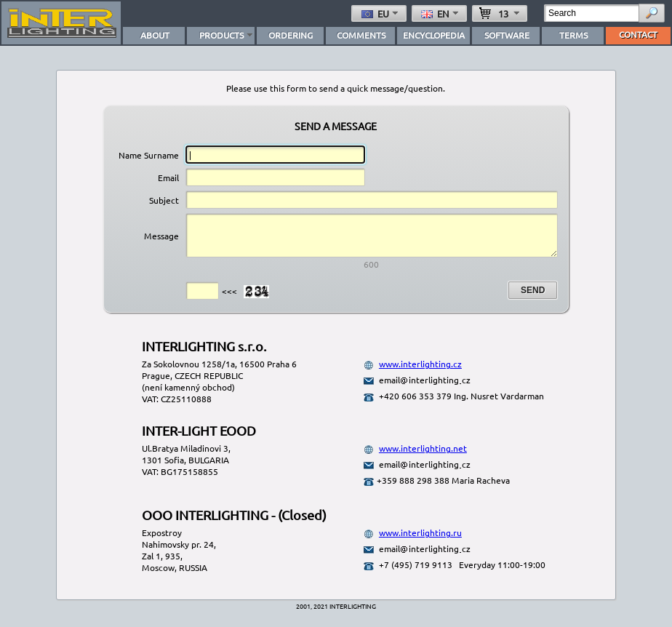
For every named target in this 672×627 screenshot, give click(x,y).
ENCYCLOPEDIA (434, 35)
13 (501, 13)
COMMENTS (361, 35)
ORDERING (291, 35)
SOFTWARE (507, 35)
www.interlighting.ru (420, 541)
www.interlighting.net (423, 457)
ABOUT (155, 35)
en (441, 13)
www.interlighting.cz (420, 372)
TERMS (573, 35)
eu (381, 13)
